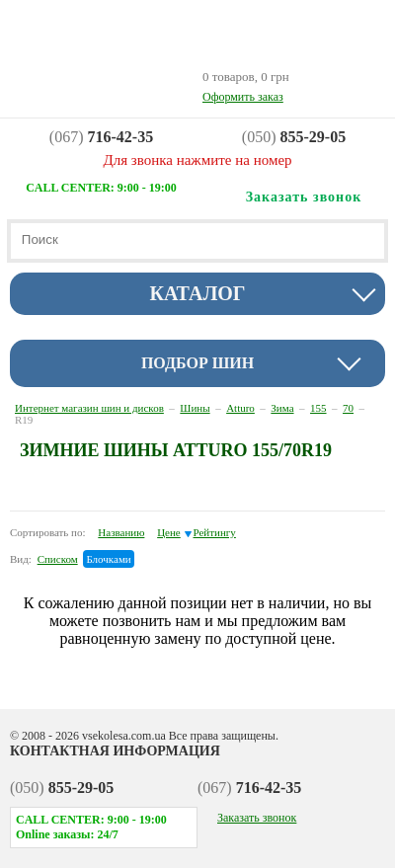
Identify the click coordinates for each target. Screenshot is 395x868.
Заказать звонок (257, 818)
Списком (58, 559)
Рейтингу (215, 532)
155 (318, 408)
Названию (121, 532)
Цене (169, 532)
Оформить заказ (243, 97)
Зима (282, 408)
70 (348, 408)
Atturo (240, 408)
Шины (195, 408)
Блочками (108, 559)
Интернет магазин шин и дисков (89, 408)
